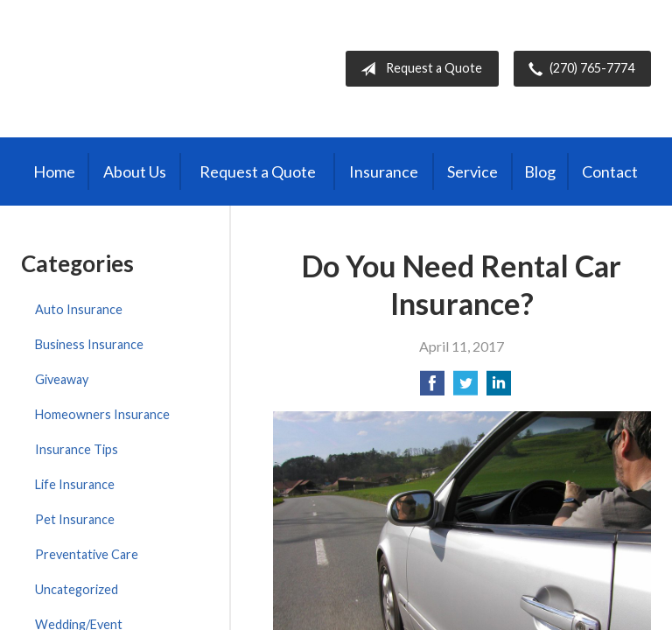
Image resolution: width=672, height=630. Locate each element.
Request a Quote (418, 69)
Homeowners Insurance (102, 414)
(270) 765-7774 (578, 69)
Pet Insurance (75, 519)
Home (54, 171)
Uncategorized (77, 589)
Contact (610, 171)
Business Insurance (89, 344)
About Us (135, 171)
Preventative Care (87, 554)
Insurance (384, 171)
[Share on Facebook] (432, 388)
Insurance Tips (77, 449)
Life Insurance (75, 484)
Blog (540, 171)
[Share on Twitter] (465, 388)
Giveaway (62, 379)
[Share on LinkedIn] (499, 388)
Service (472, 171)
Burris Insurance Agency (133, 69)
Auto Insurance (79, 309)
